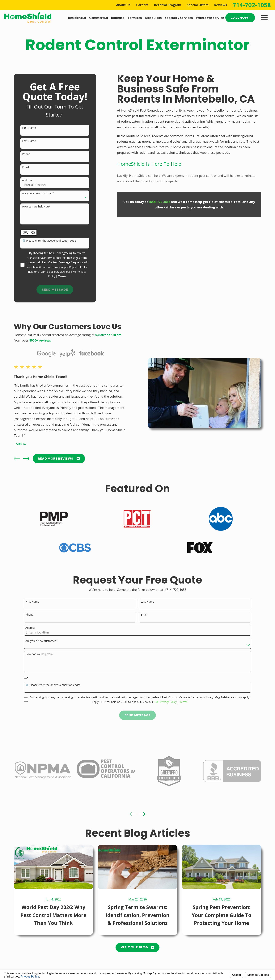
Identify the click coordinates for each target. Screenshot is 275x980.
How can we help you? (36, 207)
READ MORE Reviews (59, 459)
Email (25, 167)
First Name (29, 128)
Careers (142, 5)
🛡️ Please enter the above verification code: (49, 241)
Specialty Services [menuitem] (179, 18)
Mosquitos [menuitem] (153, 18)
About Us (123, 5)
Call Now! (240, 18)
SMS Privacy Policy (165, 702)
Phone (26, 154)
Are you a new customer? (38, 193)
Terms (62, 276)
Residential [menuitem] (77, 18)
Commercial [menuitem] (99, 18)
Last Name (29, 141)
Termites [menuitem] (135, 18)
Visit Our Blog (137, 947)
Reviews (221, 5)
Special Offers (198, 5)
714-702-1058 (252, 5)
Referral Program (168, 5)
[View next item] (26, 459)
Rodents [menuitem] (118, 18)
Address (27, 180)
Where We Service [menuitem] (210, 18)
